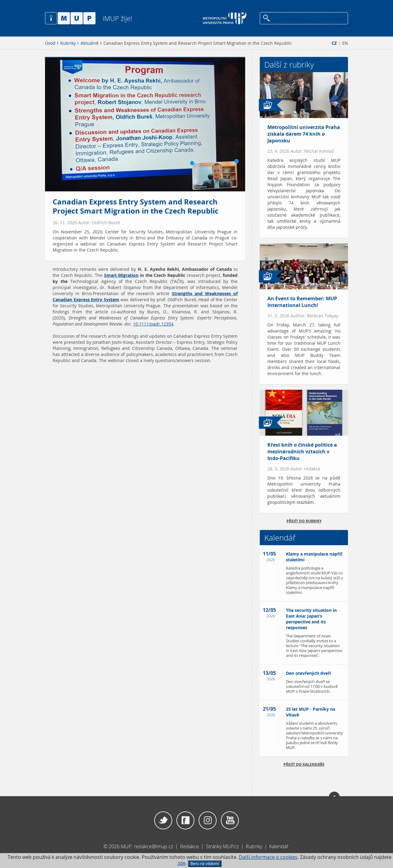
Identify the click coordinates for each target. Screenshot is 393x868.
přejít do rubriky (304, 521)
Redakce (190, 846)
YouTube (230, 821)
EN (345, 43)
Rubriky (68, 43)
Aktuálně (90, 43)
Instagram (208, 821)
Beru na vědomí (205, 864)
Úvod (50, 43)
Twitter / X (163, 821)
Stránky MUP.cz (222, 846)
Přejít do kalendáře (304, 764)
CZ (334, 43)
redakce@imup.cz (154, 846)
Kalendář (279, 846)
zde (182, 863)
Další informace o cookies (268, 857)
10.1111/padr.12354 (153, 324)
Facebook (185, 821)
